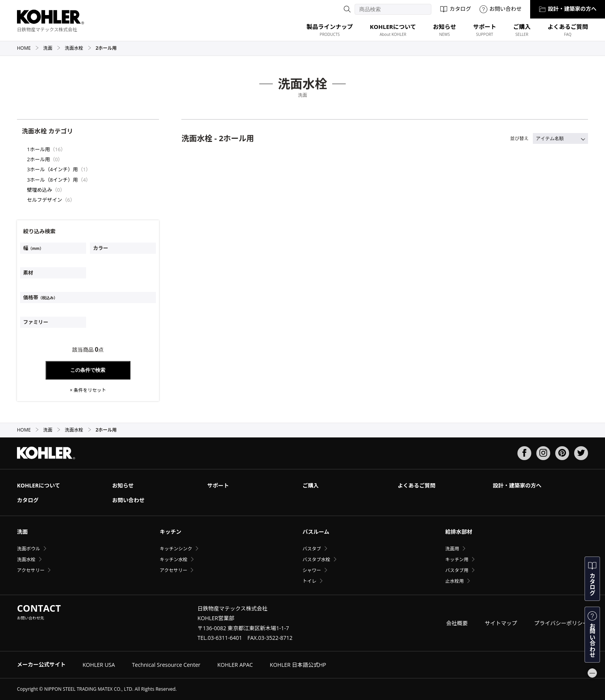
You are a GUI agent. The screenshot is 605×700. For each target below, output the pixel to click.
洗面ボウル (29, 549)
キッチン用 (457, 559)
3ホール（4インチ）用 (52, 169)
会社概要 (457, 623)
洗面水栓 (78, 48)
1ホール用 (38, 149)
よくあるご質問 (417, 485)
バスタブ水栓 (316, 559)
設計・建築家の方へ (568, 9)
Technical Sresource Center (166, 665)
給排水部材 (459, 532)
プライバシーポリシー (561, 623)
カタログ (455, 9)
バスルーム (316, 532)
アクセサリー (31, 570)
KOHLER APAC (235, 665)
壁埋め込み (40, 190)
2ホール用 (38, 159)
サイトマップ (501, 623)
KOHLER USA (99, 665)
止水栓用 (455, 581)
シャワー (312, 570)
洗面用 (452, 549)
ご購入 (311, 485)
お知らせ (123, 485)
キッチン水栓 (174, 559)
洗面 (52, 48)
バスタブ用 (457, 570)
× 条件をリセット (88, 390)
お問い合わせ (501, 9)
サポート (218, 485)
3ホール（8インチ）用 (52, 180)
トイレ (309, 581)
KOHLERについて (39, 485)
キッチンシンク (176, 549)
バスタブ (312, 549)
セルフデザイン (45, 200)
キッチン (171, 532)
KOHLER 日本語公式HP (298, 665)
